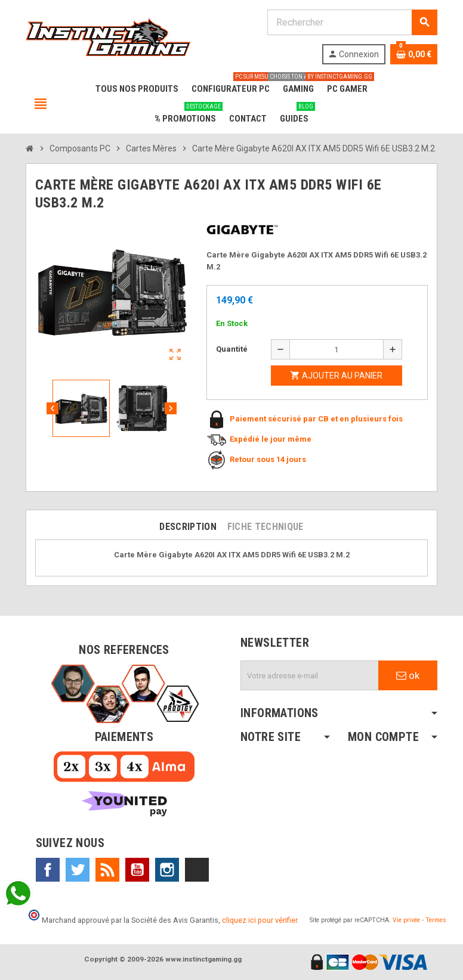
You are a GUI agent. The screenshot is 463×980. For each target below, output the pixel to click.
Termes (436, 920)
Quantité (232, 349)
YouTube (137, 870)
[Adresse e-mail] (310, 675)
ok (408, 675)
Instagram (167, 870)
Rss (107, 870)
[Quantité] (337, 349)
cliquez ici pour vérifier (260, 920)
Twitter (78, 870)
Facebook (48, 870)
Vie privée (406, 920)
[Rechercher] (352, 22)
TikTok (197, 870)
